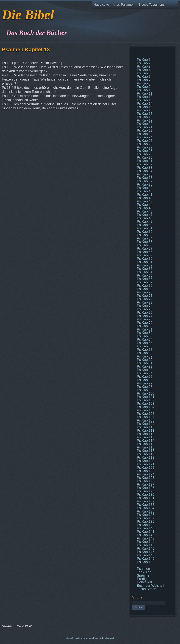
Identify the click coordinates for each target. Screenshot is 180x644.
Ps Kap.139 (146, 525)
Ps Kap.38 (145, 184)
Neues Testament (151, 5)
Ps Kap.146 (146, 548)
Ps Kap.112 (146, 434)
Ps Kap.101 (146, 397)
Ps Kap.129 (146, 491)
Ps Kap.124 (146, 474)
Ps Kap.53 (145, 235)
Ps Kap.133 (146, 505)
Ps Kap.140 (146, 528)
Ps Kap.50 (145, 225)
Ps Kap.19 (145, 120)
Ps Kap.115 (146, 444)
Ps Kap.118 (146, 454)
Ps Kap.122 (146, 468)
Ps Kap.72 (145, 299)
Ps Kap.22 (145, 131)
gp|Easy (94, 638)
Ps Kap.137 (146, 518)
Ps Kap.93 (145, 370)
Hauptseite (101, 5)
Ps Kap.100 (146, 393)
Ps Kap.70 (145, 292)
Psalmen (143, 569)
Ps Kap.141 (146, 532)
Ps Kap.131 (146, 498)
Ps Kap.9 (144, 87)
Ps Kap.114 (146, 441)
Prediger (143, 579)
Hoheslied (144, 582)
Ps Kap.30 (145, 157)
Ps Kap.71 (145, 296)
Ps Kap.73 (145, 302)
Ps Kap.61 (145, 262)
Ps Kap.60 (145, 259)
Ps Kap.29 (145, 154)
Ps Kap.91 (145, 363)
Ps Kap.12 (145, 97)
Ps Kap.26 (145, 144)
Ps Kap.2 (144, 63)
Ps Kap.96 (145, 380)
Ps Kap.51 (145, 228)
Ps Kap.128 (146, 488)
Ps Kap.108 (146, 420)
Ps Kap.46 (145, 211)
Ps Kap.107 (146, 417)
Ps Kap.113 (146, 437)
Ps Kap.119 (146, 457)
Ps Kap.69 (145, 289)
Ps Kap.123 (146, 471)
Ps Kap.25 (145, 141)
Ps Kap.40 (145, 191)
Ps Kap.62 (145, 265)
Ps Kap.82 (145, 333)
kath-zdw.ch (109, 638)
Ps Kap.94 (145, 373)
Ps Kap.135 (146, 511)
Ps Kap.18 (145, 117)
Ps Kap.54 (145, 238)
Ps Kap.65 (145, 275)
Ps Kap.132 (146, 501)
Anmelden (85, 638)
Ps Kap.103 (146, 404)
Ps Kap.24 (145, 137)
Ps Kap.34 (145, 171)
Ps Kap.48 (145, 218)
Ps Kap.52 (145, 232)
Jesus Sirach (147, 589)
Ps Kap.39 (145, 188)
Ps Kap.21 (145, 127)
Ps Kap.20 (145, 124)
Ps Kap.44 (145, 205)
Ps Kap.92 (145, 366)
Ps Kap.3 (144, 66)
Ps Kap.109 (146, 424)
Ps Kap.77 (145, 316)
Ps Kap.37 (145, 181)
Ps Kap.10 (145, 90)
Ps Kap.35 (145, 174)
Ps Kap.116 (146, 447)
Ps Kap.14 (145, 104)
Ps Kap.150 (146, 562)
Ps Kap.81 (145, 329)
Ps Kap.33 (145, 168)
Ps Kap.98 (145, 387)
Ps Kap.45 (145, 208)
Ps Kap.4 (144, 70)
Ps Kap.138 (146, 522)
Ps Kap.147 (146, 552)
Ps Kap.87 (145, 350)
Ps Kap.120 (146, 461)
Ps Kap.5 (144, 73)
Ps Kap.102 (146, 400)
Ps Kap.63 (145, 269)
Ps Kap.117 (146, 451)
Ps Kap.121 (146, 464)
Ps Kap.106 (146, 414)
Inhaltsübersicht (73, 638)
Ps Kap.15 (145, 107)
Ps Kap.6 (144, 77)
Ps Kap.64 (145, 272)
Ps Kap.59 (145, 255)
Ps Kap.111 (146, 431)
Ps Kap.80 (145, 326)
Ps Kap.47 (145, 215)
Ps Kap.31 (145, 161)
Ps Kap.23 (145, 134)
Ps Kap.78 (145, 319)
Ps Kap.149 (146, 559)
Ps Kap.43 (145, 201)
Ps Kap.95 (145, 377)
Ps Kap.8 (144, 83)
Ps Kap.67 (145, 282)
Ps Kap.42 (145, 198)
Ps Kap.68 (145, 286)
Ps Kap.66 (145, 279)
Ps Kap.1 (144, 60)
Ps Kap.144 (146, 542)
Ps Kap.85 (145, 343)
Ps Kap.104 (146, 407)
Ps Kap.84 (145, 340)
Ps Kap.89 (145, 356)
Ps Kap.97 (145, 383)
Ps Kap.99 (145, 390)
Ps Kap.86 (145, 346)
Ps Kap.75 (145, 309)
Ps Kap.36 (145, 178)
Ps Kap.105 (146, 410)
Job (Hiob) (145, 572)
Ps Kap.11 (145, 93)
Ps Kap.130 (146, 495)
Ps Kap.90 (145, 360)
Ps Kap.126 (146, 481)
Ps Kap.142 (146, 535)
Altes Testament (124, 5)
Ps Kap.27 (145, 147)
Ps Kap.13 (145, 100)
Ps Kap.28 (145, 151)
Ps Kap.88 (145, 353)
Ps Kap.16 (145, 110)
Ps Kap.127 (146, 484)
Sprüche (143, 575)
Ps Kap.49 (145, 222)
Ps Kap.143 (146, 538)
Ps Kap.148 (146, 555)
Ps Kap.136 (146, 515)
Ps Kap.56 (145, 245)
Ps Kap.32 (145, 164)
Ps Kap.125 (146, 478)
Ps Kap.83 (145, 336)
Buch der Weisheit (151, 586)
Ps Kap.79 (145, 323)
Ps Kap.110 (146, 427)
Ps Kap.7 (144, 80)
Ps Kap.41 (145, 195)
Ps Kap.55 (145, 242)
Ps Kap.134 (146, 508)
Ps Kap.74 (145, 306)
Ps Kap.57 (145, 248)
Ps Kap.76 (145, 313)
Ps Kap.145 (146, 545)
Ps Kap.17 (145, 114)
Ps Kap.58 (145, 252)
